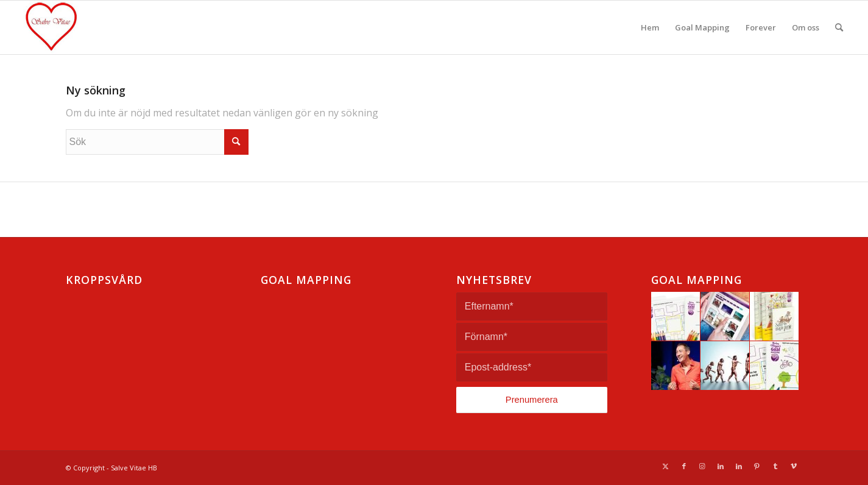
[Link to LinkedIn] (721, 466)
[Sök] (839, 27)
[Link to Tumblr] (775, 466)
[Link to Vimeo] (794, 466)
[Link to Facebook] (684, 466)
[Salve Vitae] (76, 27)
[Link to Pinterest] (757, 466)
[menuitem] (650, 27)
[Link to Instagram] (702, 466)
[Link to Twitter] (666, 466)
